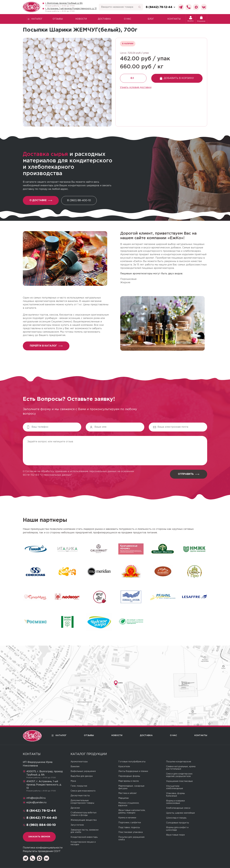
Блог (151, 19)
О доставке (41, 200)
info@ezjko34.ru (36, 798)
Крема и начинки (127, 818)
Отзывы (58, 19)
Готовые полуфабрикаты (132, 762)
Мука (73, 781)
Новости (81, 19)
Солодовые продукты (178, 823)
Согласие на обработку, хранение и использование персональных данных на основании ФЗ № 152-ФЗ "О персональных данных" (78, 473)
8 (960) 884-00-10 (41, 825)
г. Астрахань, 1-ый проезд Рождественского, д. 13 (71, 9)
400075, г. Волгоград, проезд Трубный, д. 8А (45, 773)
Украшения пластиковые (179, 781)
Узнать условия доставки (136, 87)
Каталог (34, 19)
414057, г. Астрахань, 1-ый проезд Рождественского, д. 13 (44, 785)
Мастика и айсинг (128, 793)
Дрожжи (75, 808)
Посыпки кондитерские (179, 762)
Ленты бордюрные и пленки (133, 771)
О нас (128, 19)
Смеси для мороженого (83, 791)
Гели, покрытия (79, 786)
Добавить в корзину (177, 78)
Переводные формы (129, 776)
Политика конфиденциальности (43, 848)
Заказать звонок (39, 837)
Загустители (77, 825)
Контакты (174, 19)
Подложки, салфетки (130, 823)
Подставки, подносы (129, 828)
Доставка (104, 19)
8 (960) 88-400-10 (79, 200)
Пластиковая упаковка (130, 832)
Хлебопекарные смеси (178, 808)
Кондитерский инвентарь (84, 837)
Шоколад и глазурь (176, 818)
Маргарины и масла (128, 781)
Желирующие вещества (84, 820)
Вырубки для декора (82, 776)
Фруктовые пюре (175, 835)
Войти (191, 19)
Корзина (201, 19)
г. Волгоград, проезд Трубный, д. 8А (64, 3)
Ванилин (75, 767)
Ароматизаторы (79, 762)
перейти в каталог (46, 346)
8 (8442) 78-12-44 (41, 811)
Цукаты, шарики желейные (180, 813)
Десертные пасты (80, 796)
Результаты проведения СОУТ (42, 851)
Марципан (124, 798)
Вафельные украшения (83, 771)
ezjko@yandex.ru (36, 803)
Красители (124, 767)
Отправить (189, 474)
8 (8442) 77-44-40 (42, 818)
